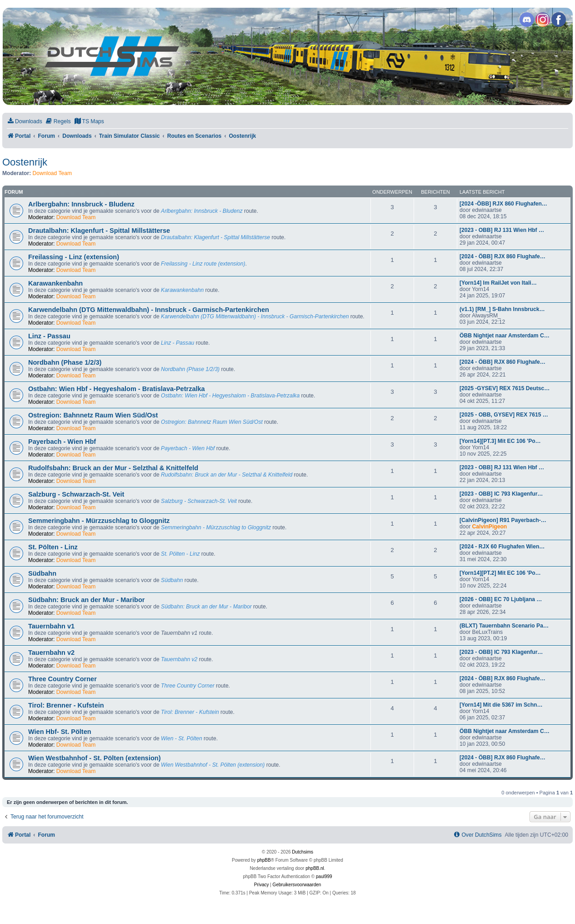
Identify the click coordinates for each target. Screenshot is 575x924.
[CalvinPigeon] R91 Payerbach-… (503, 520)
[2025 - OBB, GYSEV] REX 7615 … (504, 415)
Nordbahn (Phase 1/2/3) (65, 362)
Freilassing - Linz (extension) (74, 257)
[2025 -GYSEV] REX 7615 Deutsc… (505, 388)
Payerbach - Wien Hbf (62, 442)
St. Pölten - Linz (53, 547)
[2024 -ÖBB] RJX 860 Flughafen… (503, 204)
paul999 (324, 876)
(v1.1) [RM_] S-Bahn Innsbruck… (502, 309)
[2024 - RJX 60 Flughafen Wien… (502, 547)
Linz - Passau (49, 336)
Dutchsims (302, 852)
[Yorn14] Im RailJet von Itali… (498, 283)
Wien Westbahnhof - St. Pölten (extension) (95, 758)
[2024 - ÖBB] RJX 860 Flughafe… (502, 256)
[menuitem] (25, 122)
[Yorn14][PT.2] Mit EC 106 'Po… (500, 573)
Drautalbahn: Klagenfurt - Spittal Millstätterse (99, 231)
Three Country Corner (62, 679)
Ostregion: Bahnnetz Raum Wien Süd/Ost (93, 415)
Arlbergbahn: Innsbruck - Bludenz (81, 204)
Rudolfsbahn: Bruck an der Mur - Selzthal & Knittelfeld (113, 468)
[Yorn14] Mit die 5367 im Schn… (501, 705)
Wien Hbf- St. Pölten (60, 732)
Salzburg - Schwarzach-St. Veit (76, 494)
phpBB (264, 860)
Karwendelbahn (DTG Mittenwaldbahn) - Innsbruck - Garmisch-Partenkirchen (149, 310)
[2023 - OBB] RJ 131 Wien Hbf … (502, 230)
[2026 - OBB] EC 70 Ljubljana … (501, 599)
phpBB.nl (315, 868)
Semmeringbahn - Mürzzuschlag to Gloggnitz (99, 521)
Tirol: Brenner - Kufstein (66, 705)
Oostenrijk (25, 162)
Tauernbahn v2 (51, 653)
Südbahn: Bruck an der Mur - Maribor (86, 600)
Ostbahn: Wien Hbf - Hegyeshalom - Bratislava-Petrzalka (117, 389)
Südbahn (42, 573)
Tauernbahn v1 (51, 626)
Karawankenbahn (55, 283)
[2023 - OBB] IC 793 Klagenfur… (501, 494)
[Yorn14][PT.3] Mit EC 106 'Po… (500, 441)
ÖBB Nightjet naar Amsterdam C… (505, 336)
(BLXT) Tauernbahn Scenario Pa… (504, 626)
